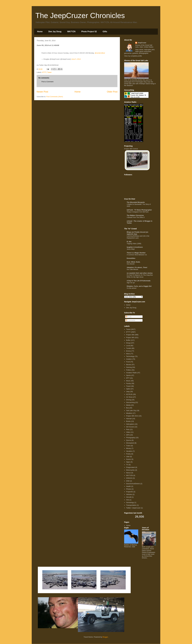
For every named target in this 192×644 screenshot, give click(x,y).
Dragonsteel (130, 467)
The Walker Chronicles (135, 215)
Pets (128, 429)
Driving (129, 400)
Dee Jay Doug (55, 32)
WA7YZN (71, 32)
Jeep (128, 392)
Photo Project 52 (89, 32)
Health (128, 486)
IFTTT (44, 72)
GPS (128, 435)
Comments (130, 320)
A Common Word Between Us (137, 255)
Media (128, 405)
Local (128, 346)
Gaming (129, 367)
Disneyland (130, 443)
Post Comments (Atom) (55, 97)
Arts (128, 500)
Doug (128, 343)
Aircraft (129, 497)
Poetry (128, 454)
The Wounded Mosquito (136, 202)
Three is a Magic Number (136, 253)
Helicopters (130, 424)
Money (129, 448)
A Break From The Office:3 (136, 217)
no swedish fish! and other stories (140, 273)
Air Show (129, 397)
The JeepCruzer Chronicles (80, 15)
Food (128, 362)
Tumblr (129, 348)
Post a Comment (47, 82)
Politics (129, 370)
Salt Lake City (131, 410)
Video (128, 432)
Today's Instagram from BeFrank (138, 212)
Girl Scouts (130, 427)
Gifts (105, 32)
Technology (130, 356)
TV (127, 465)
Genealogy (130, 502)
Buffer (128, 340)
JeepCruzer (142, 43)
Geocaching (130, 402)
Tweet (49, 72)
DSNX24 (129, 478)
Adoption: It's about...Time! (137, 267)
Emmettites (131, 258)
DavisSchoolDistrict (133, 484)
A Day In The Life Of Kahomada (139, 281)
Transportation (131, 505)
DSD (128, 481)
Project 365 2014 (132, 416)
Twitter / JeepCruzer (133, 508)
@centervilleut (100, 53)
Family (128, 383)
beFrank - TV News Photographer (139, 210)
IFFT (128, 378)
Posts (129, 317)
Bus (127, 408)
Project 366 (130, 335)
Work (128, 354)
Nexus (128, 473)
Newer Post (42, 92)
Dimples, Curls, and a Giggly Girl (139, 286)
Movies (129, 365)
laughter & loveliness (135, 247)
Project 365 (130, 337)
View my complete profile (133, 56)
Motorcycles (130, 470)
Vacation (129, 451)
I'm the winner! (132, 288)
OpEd (128, 389)
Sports (128, 375)
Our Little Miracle (132, 269)
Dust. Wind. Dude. (134, 262)
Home (40, 32)
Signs (128, 462)
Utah (128, 457)
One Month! (131, 264)
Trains (128, 446)
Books (128, 421)
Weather (129, 413)
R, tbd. (129, 242)
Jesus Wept (131, 249)
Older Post (112, 92)
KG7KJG (129, 394)
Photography (131, 438)
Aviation (129, 359)
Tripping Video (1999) (134, 244)
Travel (128, 386)
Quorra (129, 440)
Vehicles (129, 494)
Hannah (129, 419)
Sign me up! (131, 283)
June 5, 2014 (76, 59)
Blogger (105, 637)
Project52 (129, 492)
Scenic (129, 459)
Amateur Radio (131, 373)
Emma (128, 351)
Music (128, 381)
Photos (129, 489)
